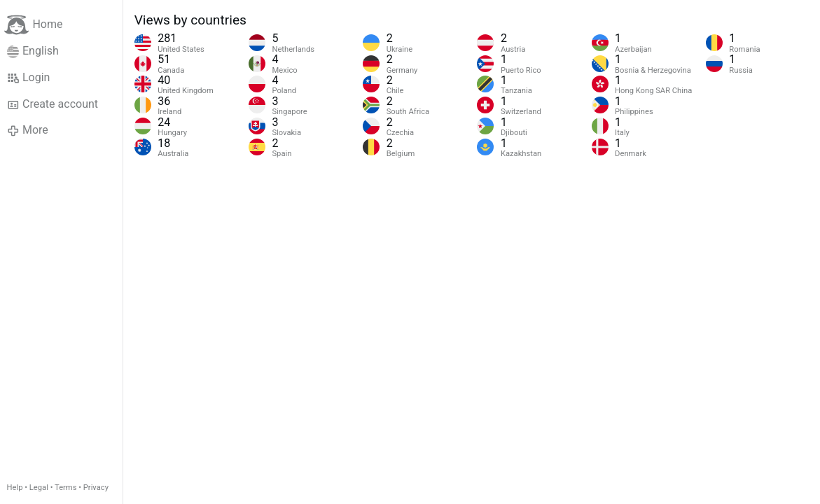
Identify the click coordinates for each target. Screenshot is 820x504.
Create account (53, 104)
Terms (65, 488)
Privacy (96, 488)
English (33, 51)
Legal (39, 488)
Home (33, 25)
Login (29, 78)
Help (15, 488)
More (28, 130)
